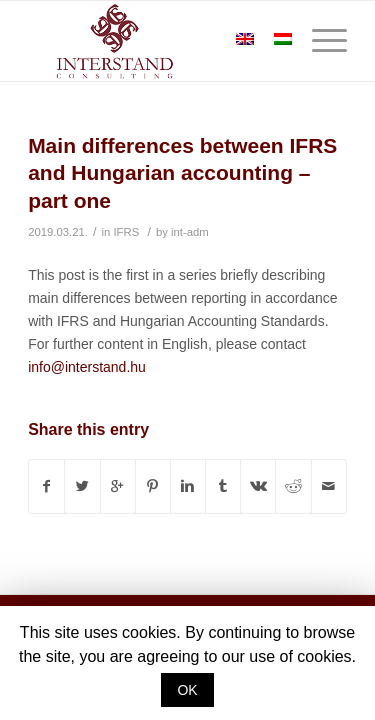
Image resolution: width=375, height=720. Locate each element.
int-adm (190, 232)
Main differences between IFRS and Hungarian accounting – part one (182, 173)
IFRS (126, 232)
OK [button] (187, 690)
